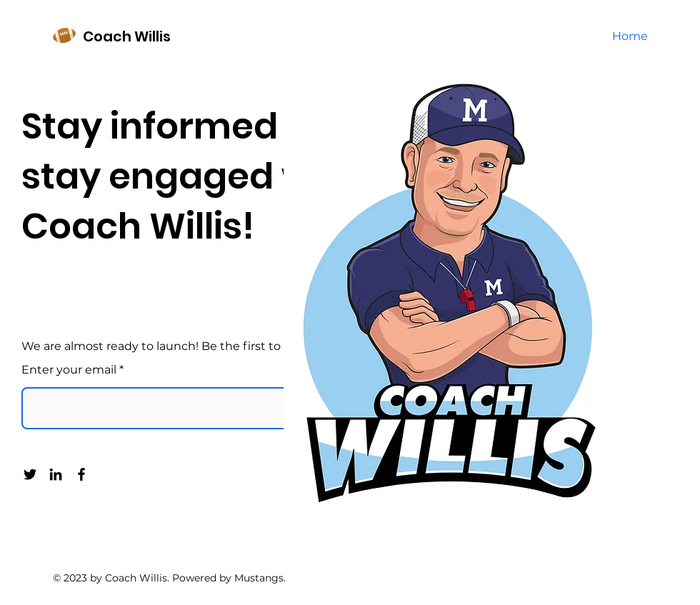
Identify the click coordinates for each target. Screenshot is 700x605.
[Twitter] (30, 474)
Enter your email (69, 370)
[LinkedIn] (56, 474)
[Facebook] (81, 474)
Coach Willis (127, 36)
